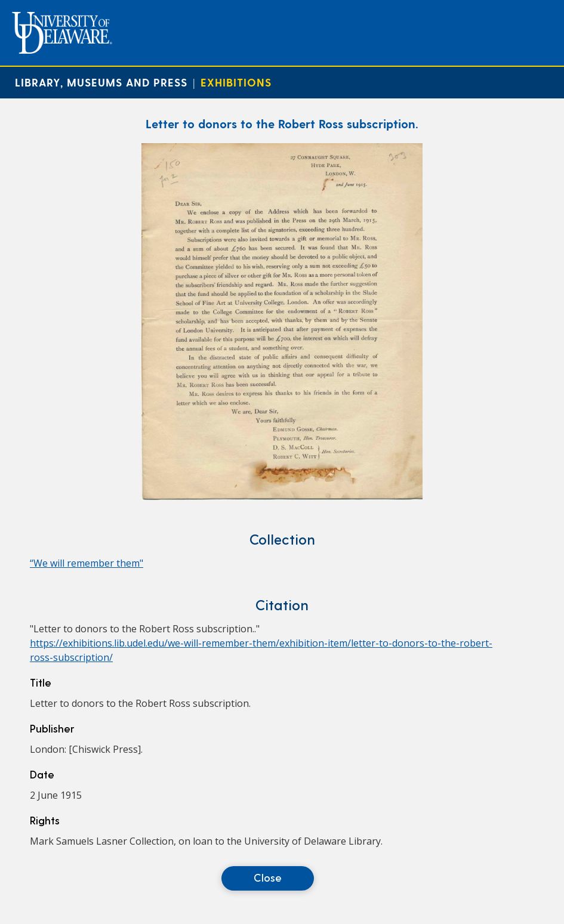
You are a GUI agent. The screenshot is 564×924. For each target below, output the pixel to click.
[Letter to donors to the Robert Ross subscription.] (282, 497)
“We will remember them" (87, 563)
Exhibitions (236, 82)
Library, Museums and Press (101, 82)
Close (268, 877)
